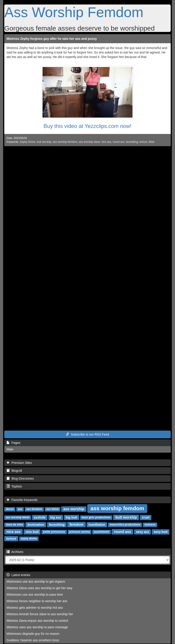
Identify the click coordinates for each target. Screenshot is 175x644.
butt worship (44, 142)
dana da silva (14, 525)
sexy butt (161, 532)
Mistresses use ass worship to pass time (35, 595)
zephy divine (29, 539)
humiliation (97, 525)
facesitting (132, 142)
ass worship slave (89, 142)
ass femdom (34, 509)
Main (10, 449)
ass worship (74, 509)
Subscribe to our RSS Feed (87, 434)
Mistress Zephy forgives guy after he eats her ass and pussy (52, 39)
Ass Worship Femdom (74, 12)
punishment (101, 532)
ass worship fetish (18, 518)
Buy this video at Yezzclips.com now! (88, 126)
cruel (146, 517)
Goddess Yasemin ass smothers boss (33, 640)
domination (36, 525)
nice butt (32, 532)
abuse (10, 509)
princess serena (80, 532)
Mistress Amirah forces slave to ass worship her (40, 614)
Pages (13, 443)
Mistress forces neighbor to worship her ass (37, 601)
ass (20, 509)
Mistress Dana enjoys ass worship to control (37, 621)
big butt (71, 517)
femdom (76, 524)
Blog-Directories (20, 479)
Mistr (152, 142)
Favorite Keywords (22, 500)
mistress (150, 525)
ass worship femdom (65, 142)
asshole (40, 517)
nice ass (106, 142)
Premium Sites (19, 463)
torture (143, 142)
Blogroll (14, 471)
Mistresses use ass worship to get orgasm (36, 581)
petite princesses (54, 532)
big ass (56, 517)
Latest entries (18, 575)
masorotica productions (125, 525)
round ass (119, 142)
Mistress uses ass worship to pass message (37, 627)
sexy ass (142, 532)
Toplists (14, 486)
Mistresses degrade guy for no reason (33, 634)
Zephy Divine (28, 142)
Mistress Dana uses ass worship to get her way (39, 588)
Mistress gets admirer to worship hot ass (35, 608)
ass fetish (53, 509)
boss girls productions (96, 518)
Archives (15, 552)
